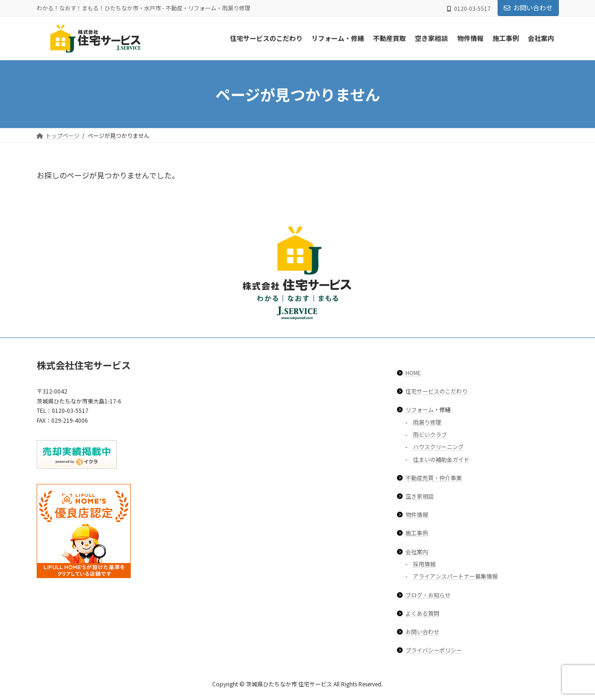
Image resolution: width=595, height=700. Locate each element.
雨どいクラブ (430, 434)
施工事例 (417, 533)
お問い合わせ (528, 8)
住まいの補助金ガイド (441, 459)
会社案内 (417, 551)
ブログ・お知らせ (428, 594)
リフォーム (420, 409)
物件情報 (417, 514)
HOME (413, 372)
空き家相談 (420, 496)
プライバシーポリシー (434, 650)
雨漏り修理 (427, 422)
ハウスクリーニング (438, 447)
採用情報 (424, 564)
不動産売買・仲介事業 (434, 478)
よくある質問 (422, 613)
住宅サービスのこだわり (436, 391)
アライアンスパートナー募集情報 (455, 576)
